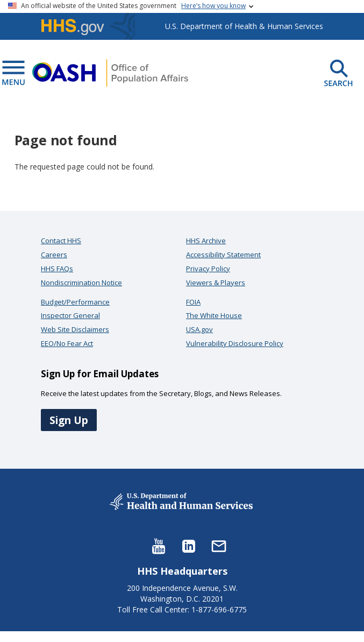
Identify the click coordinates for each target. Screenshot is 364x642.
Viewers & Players (216, 283)
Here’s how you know (213, 6)
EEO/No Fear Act (67, 343)
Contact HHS (61, 241)
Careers (54, 255)
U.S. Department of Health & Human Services (244, 26)
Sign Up (69, 420)
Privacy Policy (208, 269)
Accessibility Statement (223, 255)
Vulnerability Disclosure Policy (235, 343)
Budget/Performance (75, 302)
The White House (214, 315)
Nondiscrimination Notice (81, 283)
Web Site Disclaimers (75, 329)
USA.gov (199, 329)
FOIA (193, 302)
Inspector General (70, 315)
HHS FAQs (57, 269)
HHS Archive (206, 241)
